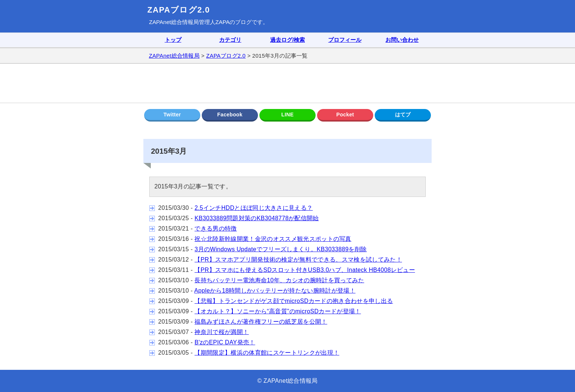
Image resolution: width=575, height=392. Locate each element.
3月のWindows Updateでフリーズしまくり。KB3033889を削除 (280, 249)
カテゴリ (230, 40)
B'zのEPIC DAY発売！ (225, 342)
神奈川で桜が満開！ (222, 332)
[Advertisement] (287, 83)
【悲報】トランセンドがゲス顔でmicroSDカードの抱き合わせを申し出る (294, 301)
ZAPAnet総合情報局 (174, 22)
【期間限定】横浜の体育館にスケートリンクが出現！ (267, 353)
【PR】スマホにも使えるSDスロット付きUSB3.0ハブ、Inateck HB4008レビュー (305, 270)
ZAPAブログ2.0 (179, 10)
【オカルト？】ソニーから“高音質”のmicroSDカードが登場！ (278, 311)
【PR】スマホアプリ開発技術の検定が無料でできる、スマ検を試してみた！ (298, 260)
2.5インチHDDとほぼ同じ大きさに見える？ (254, 208)
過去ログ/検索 (287, 40)
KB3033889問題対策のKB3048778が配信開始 (256, 218)
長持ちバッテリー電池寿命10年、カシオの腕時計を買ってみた (279, 280)
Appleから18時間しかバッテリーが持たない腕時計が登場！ (275, 291)
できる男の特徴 (215, 229)
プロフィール (345, 40)
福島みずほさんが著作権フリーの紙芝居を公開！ (261, 322)
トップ (173, 40)
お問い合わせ (402, 40)
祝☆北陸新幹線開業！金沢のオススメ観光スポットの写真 (273, 239)
